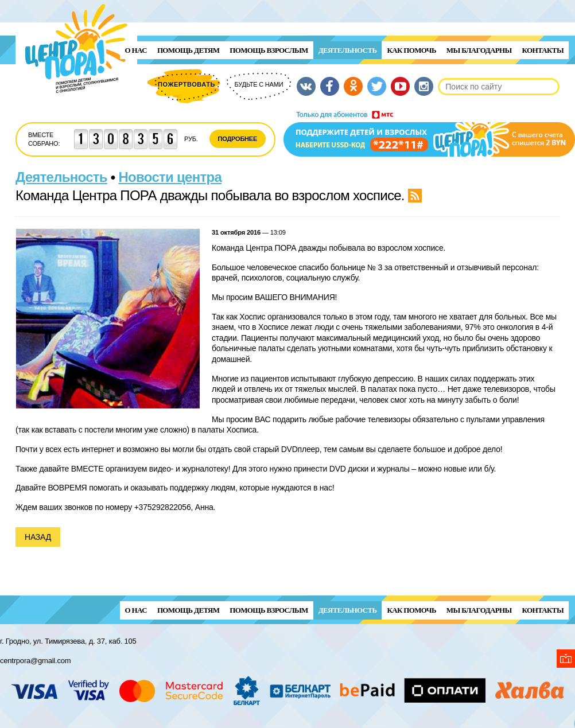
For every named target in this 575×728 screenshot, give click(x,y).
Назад (38, 537)
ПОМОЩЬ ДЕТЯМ (188, 50)
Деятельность (348, 50)
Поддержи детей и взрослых (429, 134)
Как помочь (411, 50)
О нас (136, 50)
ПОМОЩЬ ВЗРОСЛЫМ (269, 50)
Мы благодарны (479, 50)
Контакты (543, 50)
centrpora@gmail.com (35, 661)
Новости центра (170, 177)
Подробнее (238, 139)
